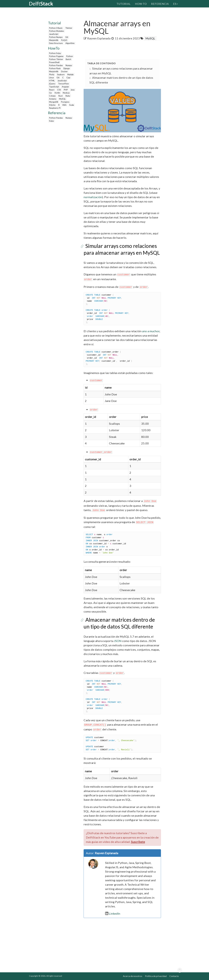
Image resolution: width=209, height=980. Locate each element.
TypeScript (54, 87)
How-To (141, 4)
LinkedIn (113, 913)
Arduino (53, 99)
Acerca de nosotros (133, 976)
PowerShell (54, 62)
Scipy (51, 121)
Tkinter (69, 28)
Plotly (52, 74)
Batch (68, 59)
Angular (65, 87)
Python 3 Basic (56, 28)
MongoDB (54, 102)
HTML (52, 81)
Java (72, 90)
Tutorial (124, 4)
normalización (93, 197)
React (52, 90)
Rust (61, 96)
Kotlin (57, 93)
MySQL (62, 99)
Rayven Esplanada (99, 38)
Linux (51, 77)
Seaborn (61, 74)
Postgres (65, 102)
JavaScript (54, 34)
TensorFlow (63, 84)
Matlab (70, 74)
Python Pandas (56, 65)
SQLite (52, 105)
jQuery (52, 84)
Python (70, 56)
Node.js (66, 93)
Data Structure (56, 43)
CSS (59, 90)
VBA (64, 105)
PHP (66, 90)
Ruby (68, 96)
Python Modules (57, 31)
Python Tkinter (56, 59)
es (175, 4)
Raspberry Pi (55, 108)
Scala (72, 105)
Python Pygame (56, 56)
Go (50, 93)
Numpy (69, 65)
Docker (64, 71)
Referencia (160, 4)
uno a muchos (151, 331)
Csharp (52, 96)
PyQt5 (64, 40)
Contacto (174, 976)
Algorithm (70, 43)
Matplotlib (54, 40)
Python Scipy (55, 53)
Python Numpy (56, 37)
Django (67, 68)
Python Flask (55, 68)
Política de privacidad (156, 976)
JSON (118, 641)
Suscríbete (138, 842)
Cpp (68, 77)
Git (67, 37)
